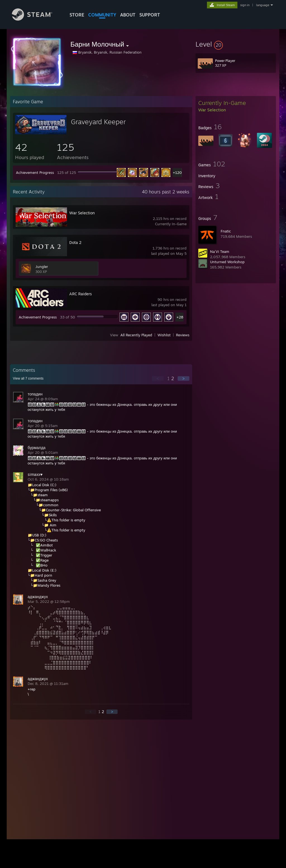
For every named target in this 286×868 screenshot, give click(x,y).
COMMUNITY (102, 15)
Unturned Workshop (227, 262)
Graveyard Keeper (98, 122)
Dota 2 (75, 242)
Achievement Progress (35, 172)
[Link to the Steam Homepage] (36, 19)
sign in (245, 5)
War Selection (82, 213)
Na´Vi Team (220, 251)
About (128, 15)
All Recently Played (136, 335)
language (263, 5)
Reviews (183, 335)
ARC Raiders (81, 294)
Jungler (42, 267)
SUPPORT (150, 15)
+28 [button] (180, 317)
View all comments (28, 378)
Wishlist (164, 335)
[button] (236, 44)
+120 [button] (177, 172)
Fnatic (226, 231)
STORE (77, 15)
